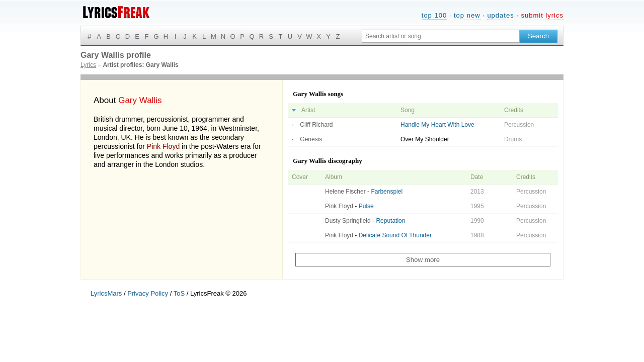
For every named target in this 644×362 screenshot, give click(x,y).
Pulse (366, 206)
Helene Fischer (345, 192)
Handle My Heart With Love (437, 125)
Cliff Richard (316, 125)
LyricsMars (106, 293)
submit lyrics (542, 15)
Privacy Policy (148, 293)
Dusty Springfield (348, 221)
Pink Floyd (163, 146)
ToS (179, 293)
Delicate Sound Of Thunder (395, 235)
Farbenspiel (387, 192)
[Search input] (441, 36)
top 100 (434, 15)
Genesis (311, 139)
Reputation (390, 221)
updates (500, 15)
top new (467, 15)
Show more (423, 260)
